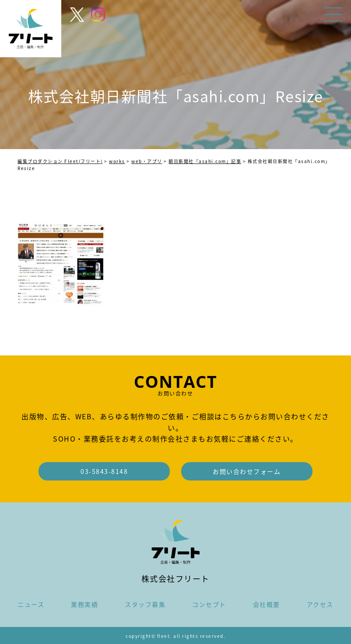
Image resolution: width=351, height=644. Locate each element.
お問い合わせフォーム (247, 471)
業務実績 (84, 604)
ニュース (31, 604)
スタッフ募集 (145, 604)
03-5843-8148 (104, 471)
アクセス (320, 604)
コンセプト (209, 604)
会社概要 (267, 604)
